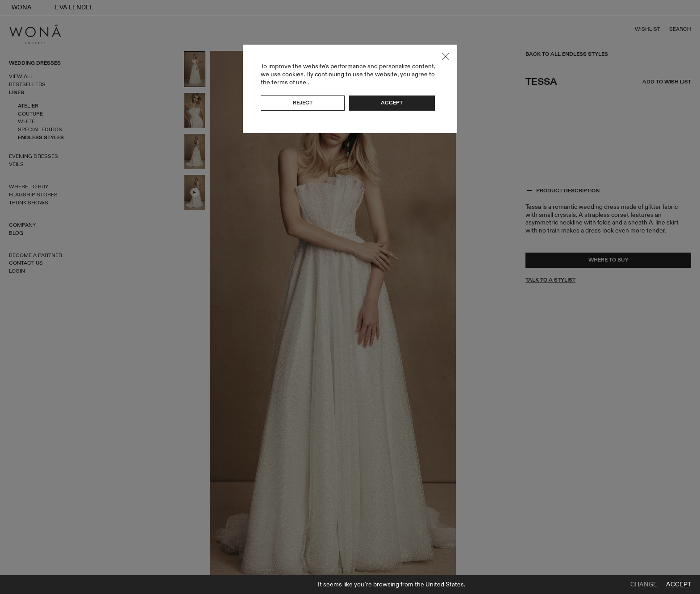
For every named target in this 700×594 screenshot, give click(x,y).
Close (446, 56)
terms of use (289, 82)
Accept (679, 585)
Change (644, 585)
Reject (303, 103)
